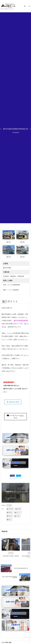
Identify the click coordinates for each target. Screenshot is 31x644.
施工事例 (9, 505)
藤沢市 (10, 520)
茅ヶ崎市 (18, 516)
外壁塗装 (19, 509)
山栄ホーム (18, 513)
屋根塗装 (10, 513)
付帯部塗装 (11, 509)
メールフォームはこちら (17, 417)
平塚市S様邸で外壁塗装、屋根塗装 (11, 556)
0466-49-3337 (14, 402)
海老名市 (10, 516)
